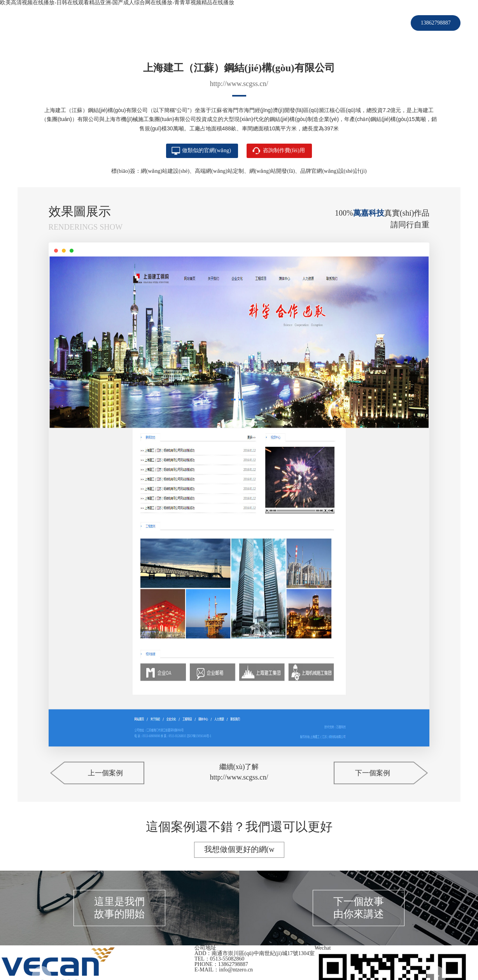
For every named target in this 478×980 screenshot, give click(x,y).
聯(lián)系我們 (358, 23)
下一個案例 (373, 774)
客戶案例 (166, 23)
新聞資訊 (265, 23)
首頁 (137, 23)
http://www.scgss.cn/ (239, 84)
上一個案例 (105, 774)
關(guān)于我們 (308, 23)
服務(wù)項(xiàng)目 (215, 23)
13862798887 (436, 23)
